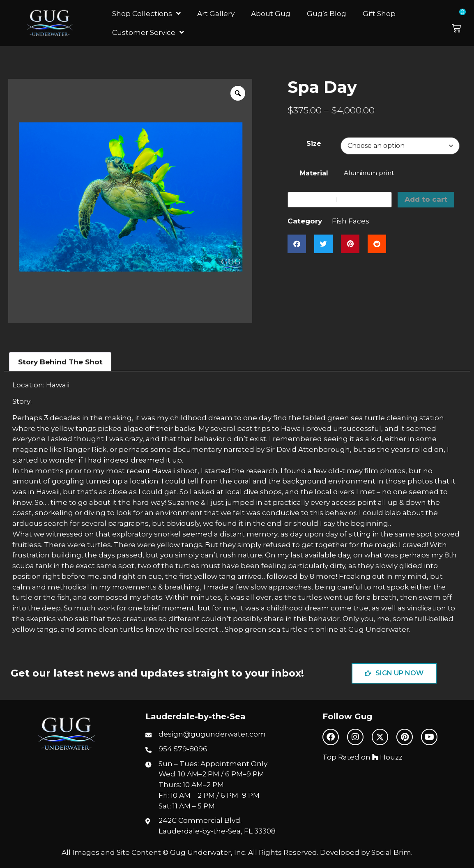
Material (314, 173)
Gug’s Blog (327, 13)
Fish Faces (351, 221)
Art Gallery (216, 13)
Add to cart (426, 199)
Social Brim (391, 852)
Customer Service (148, 32)
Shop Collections (146, 13)
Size (314, 144)
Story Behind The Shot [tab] (60, 362)
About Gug (271, 13)
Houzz (387, 757)
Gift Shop (379, 13)
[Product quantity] (340, 200)
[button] (461, 23)
